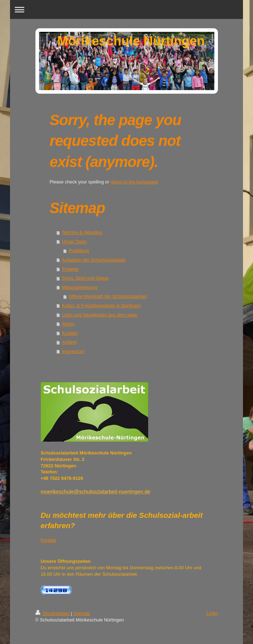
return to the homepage (134, 182)
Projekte (70, 269)
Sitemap (82, 613)
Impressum (73, 351)
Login (212, 613)
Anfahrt (69, 342)
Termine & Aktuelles (82, 232)
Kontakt (70, 333)
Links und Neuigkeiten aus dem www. (100, 315)
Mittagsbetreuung (80, 287)
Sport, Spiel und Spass (85, 278)
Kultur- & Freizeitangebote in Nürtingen (101, 306)
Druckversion (53, 613)
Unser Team (74, 242)
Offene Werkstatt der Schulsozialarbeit (108, 296)
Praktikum (79, 250)
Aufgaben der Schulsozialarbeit (94, 260)
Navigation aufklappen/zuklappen (126, 9)
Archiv (68, 324)
